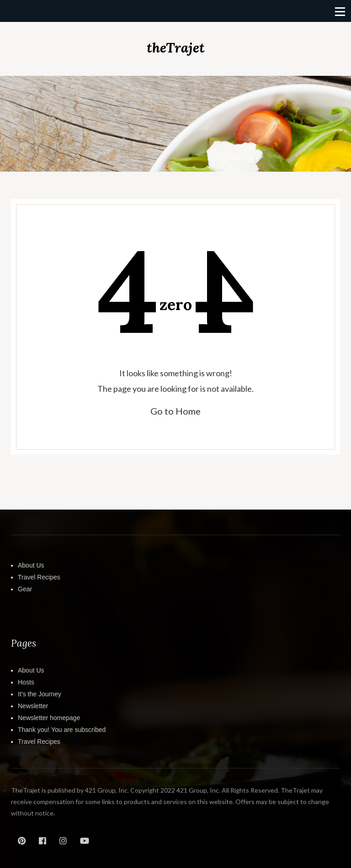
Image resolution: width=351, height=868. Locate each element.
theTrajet (176, 48)
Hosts (26, 682)
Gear (25, 589)
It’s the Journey (40, 694)
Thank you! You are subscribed (62, 730)
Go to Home (175, 411)
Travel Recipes (39, 577)
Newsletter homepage (49, 718)
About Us (31, 565)
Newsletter (33, 706)
